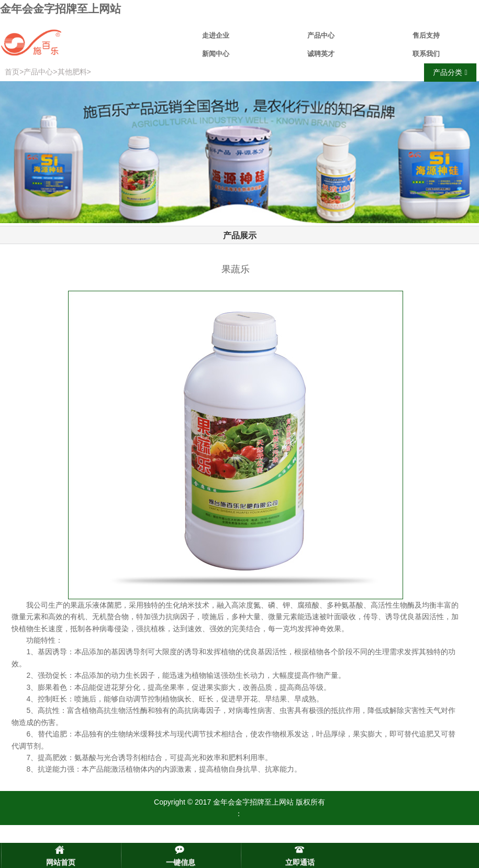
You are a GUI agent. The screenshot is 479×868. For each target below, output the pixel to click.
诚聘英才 (321, 54)
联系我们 (426, 54)
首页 (12, 72)
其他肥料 (72, 72)
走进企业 (216, 35)
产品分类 (450, 73)
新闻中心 (216, 54)
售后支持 (426, 35)
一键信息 (181, 862)
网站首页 (61, 862)
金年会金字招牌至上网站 (60, 9)
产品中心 (321, 35)
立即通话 (300, 862)
